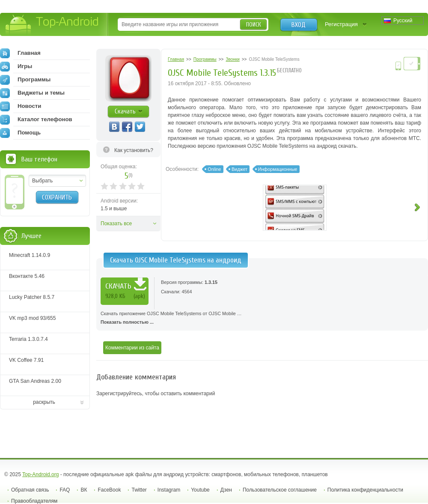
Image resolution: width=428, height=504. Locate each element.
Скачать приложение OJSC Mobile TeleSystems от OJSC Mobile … (262, 319)
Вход (299, 25)
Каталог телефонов (36, 119)
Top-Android (52, 25)
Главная (20, 53)
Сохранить (57, 197)
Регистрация (341, 24)
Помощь (20, 133)
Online (214, 169)
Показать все (116, 224)
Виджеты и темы (32, 93)
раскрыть (44, 402)
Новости (21, 106)
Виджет (239, 169)
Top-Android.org (40, 474)
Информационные (278, 169)
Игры (16, 66)
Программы (25, 80)
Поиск (254, 25)
